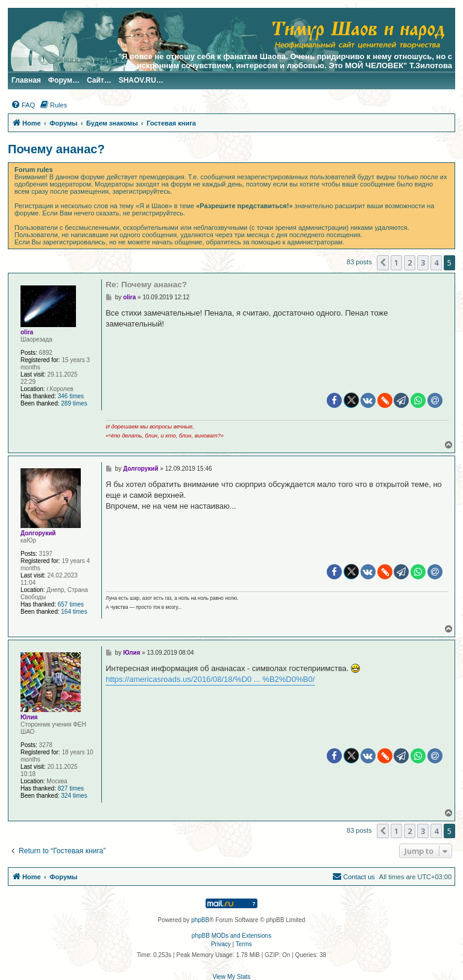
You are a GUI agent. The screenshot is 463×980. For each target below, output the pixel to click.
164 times (74, 612)
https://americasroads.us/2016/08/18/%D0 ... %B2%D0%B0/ (210, 679)
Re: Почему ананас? (146, 285)
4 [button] (436, 262)
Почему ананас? (56, 149)
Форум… (64, 80)
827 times (71, 788)
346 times (71, 396)
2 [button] (410, 262)
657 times (71, 604)
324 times (74, 796)
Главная (26, 80)
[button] (383, 262)
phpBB (200, 920)
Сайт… (99, 80)
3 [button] (423, 262)
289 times (74, 403)
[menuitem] (23, 105)
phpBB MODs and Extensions (231, 936)
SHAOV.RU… (141, 80)
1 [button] (396, 262)
